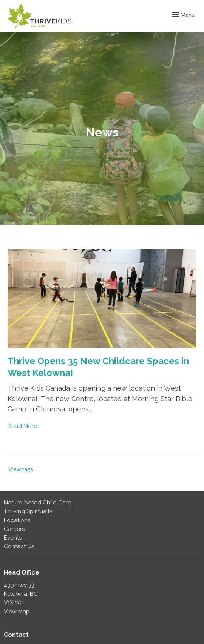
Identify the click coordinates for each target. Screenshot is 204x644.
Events (13, 538)
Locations (17, 520)
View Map (17, 612)
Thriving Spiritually (28, 511)
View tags (21, 469)
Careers (14, 529)
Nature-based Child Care (37, 503)
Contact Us (19, 546)
